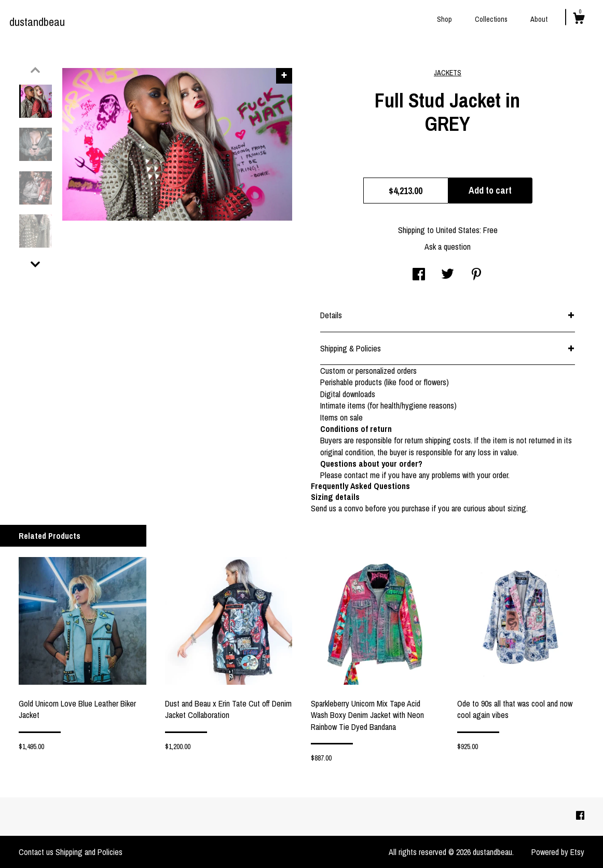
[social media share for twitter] (448, 275)
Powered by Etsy (558, 852)
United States (458, 230)
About (539, 19)
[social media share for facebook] (419, 275)
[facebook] (580, 816)
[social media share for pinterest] (476, 275)
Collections (491, 19)
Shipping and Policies (89, 852)
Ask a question (448, 247)
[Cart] (579, 20)
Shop (444, 19)
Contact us (36, 852)
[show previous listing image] (35, 70)
